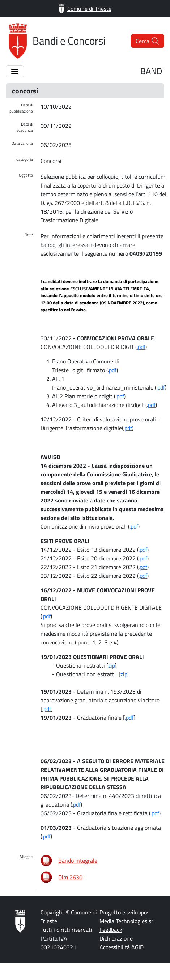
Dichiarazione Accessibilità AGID (122, 943)
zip (111, 665)
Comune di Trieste (85, 9)
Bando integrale (78, 861)
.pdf (141, 347)
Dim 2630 (70, 877)
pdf (113, 370)
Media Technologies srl (127, 921)
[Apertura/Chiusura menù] (15, 71)
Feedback (111, 930)
